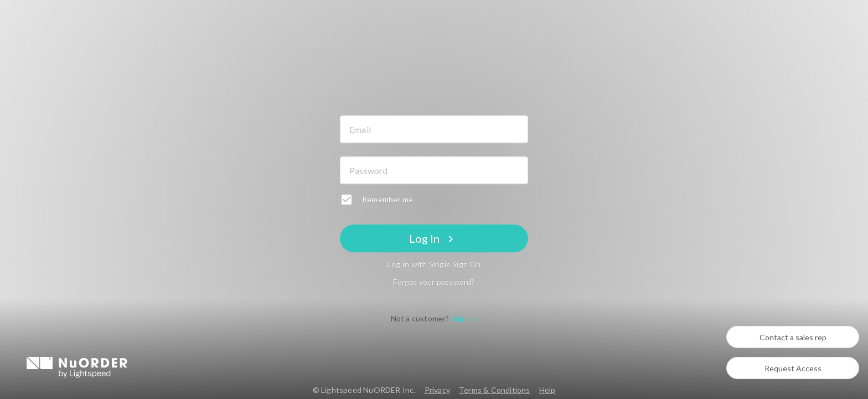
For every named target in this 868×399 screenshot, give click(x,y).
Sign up (464, 319)
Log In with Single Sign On (434, 265)
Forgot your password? (434, 282)
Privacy (437, 390)
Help (547, 390)
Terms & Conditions (495, 390)
